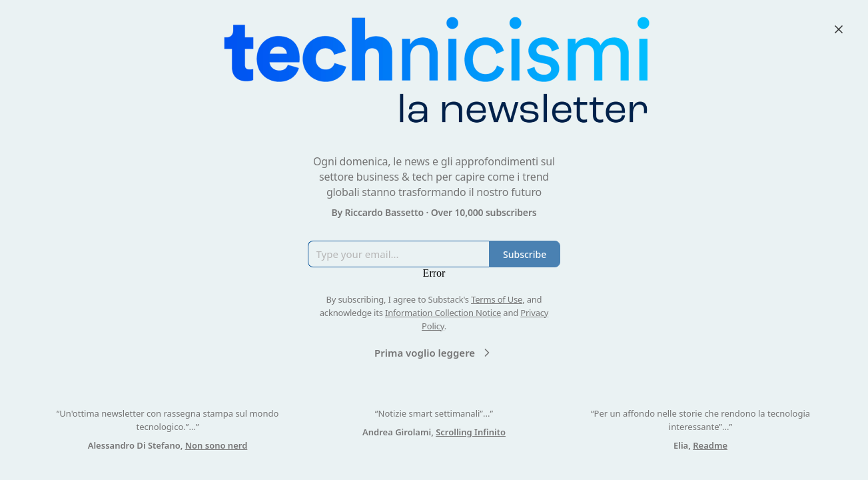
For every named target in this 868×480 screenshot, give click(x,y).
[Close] (839, 29)
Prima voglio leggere (434, 353)
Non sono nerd (217, 445)
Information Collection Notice (443, 313)
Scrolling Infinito (471, 432)
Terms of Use (497, 299)
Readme (710, 445)
